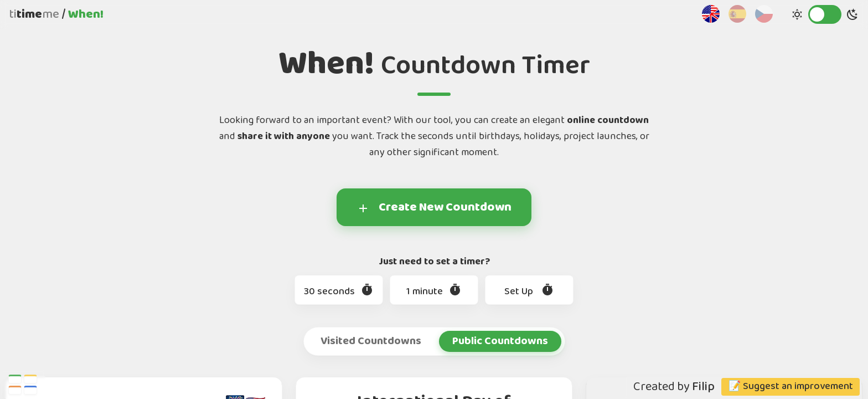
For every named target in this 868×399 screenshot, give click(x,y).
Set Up (529, 291)
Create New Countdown (434, 207)
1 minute (434, 291)
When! (86, 14)
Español (737, 14)
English (711, 14)
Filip (703, 387)
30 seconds (339, 291)
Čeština (764, 14)
